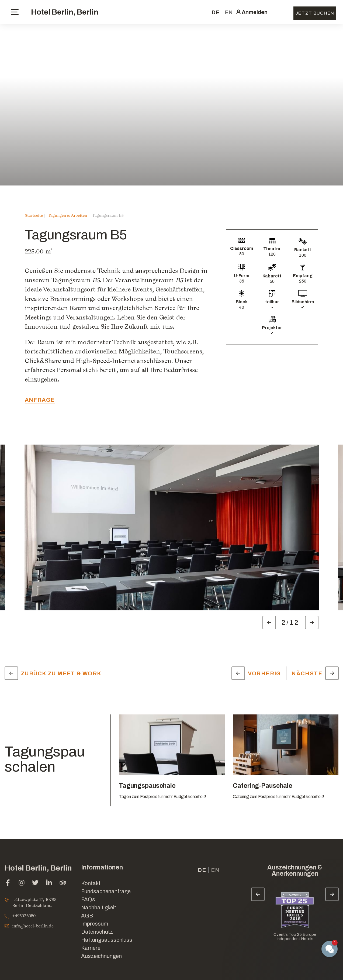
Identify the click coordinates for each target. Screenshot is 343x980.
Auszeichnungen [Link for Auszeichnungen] (101, 956)
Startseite (34, 215)
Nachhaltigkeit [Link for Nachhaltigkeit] (99, 907)
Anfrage (40, 400)
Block (242, 302)
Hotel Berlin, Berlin (65, 12)
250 (303, 281)
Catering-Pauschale (263, 786)
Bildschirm (303, 302)
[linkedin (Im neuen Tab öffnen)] (49, 883)
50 (272, 281)
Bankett (303, 250)
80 (242, 254)
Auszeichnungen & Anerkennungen (295, 871)
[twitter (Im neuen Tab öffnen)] (35, 883)
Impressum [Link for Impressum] (95, 924)
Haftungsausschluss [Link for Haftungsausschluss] (107, 940)
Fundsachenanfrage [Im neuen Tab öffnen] (106, 891)
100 (303, 255)
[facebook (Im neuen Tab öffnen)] (8, 883)
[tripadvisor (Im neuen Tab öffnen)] (63, 883)
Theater (272, 249)
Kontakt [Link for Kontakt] (91, 883)
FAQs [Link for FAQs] (88, 899)
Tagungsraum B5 (108, 215)
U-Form (242, 276)
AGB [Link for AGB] (87, 916)
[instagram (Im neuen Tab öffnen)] (22, 883)
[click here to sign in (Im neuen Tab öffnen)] (251, 12)
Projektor (272, 328)
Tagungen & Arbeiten (67, 215)
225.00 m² (39, 251)
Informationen (102, 867)
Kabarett (272, 276)
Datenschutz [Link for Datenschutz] (97, 932)
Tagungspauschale (147, 786)
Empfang (303, 276)
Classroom (242, 248)
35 (242, 281)
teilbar (272, 302)
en (229, 12)
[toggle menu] (15, 12)
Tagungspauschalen (45, 759)
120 (272, 254)
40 (242, 307)
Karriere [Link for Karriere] (91, 948)
